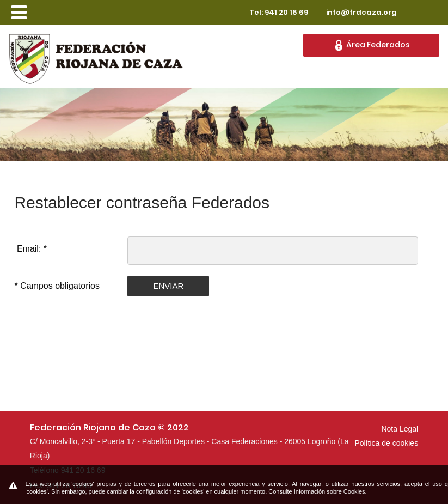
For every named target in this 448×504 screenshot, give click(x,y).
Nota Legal (400, 429)
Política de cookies (386, 443)
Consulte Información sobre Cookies (317, 491)
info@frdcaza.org (361, 12)
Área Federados (371, 45)
